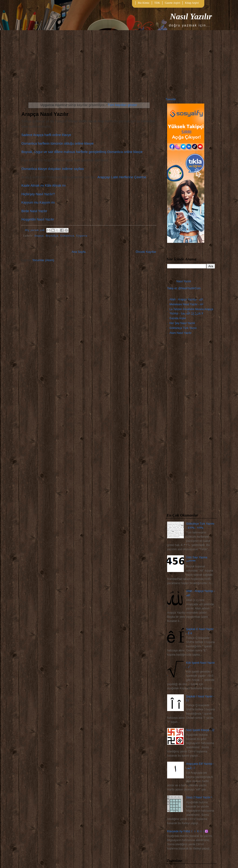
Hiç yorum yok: (36, 230)
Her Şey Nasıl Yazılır (182, 323)
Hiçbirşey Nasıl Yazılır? (38, 194)
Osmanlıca (67, 236)
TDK (157, 3)
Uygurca (82, 236)
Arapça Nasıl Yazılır (45, 114)
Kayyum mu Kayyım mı (38, 202)
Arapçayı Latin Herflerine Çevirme (122, 177)
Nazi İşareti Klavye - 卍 (200, 730)
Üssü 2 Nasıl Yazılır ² (199, 797)
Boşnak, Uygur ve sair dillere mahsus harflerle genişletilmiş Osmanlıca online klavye (82, 152)
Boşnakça (52, 236)
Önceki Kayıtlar (146, 252)
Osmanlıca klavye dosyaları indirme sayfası (53, 169)
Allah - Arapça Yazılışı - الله (186, 299)
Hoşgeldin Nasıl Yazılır (38, 219)
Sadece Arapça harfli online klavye (46, 135)
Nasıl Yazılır (191, 16)
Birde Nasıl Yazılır (34, 211)
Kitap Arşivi (192, 3)
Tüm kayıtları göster (122, 105)
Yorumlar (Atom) (43, 260)
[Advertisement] (191, 425)
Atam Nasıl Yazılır (180, 333)
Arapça (39, 236)
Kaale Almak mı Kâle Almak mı (44, 185)
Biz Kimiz (144, 3)
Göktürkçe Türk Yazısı (183, 328)
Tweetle (171, 99)
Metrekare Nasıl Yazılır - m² (186, 304)
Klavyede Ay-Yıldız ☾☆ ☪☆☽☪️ (188, 831)
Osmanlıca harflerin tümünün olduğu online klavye (58, 143)
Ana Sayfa (79, 252)
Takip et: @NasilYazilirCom (184, 288)
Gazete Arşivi (172, 3)
